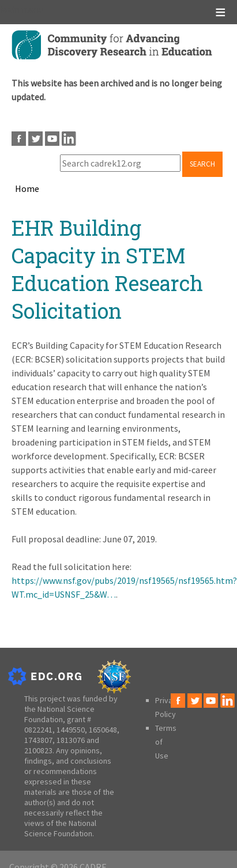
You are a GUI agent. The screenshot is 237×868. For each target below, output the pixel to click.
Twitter (35, 139)
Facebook (19, 139)
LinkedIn (69, 139)
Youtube (52, 139)
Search (202, 164)
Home (27, 188)
